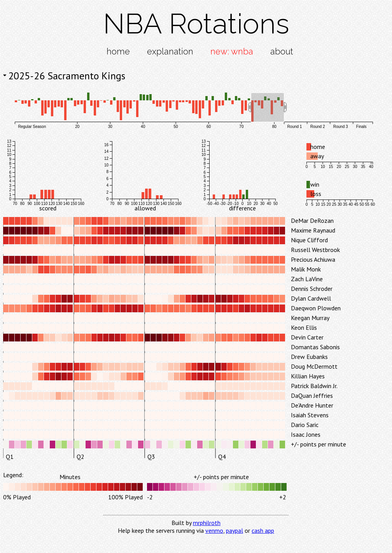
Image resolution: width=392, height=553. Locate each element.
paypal (234, 530)
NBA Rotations (196, 24)
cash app (263, 530)
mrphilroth (207, 523)
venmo (214, 530)
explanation (170, 51)
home (118, 51)
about (282, 51)
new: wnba (232, 51)
